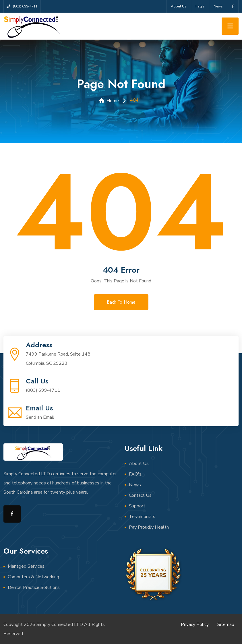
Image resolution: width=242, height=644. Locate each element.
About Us (179, 6)
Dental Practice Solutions (34, 587)
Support (137, 506)
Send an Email (40, 417)
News (218, 6)
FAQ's (135, 474)
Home (109, 101)
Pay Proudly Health (149, 527)
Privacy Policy (195, 624)
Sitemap (226, 624)
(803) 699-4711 (43, 390)
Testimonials (142, 517)
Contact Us (140, 495)
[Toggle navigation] (230, 26)
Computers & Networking (33, 577)
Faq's (200, 6)
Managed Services (26, 566)
